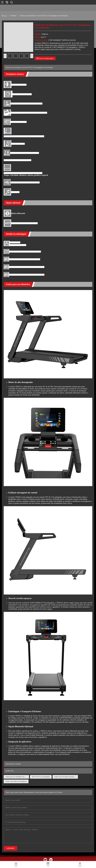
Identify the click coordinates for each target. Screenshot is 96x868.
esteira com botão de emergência (16, 781)
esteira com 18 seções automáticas (65, 777)
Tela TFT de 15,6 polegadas (41, 777)
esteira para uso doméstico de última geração (17, 777)
